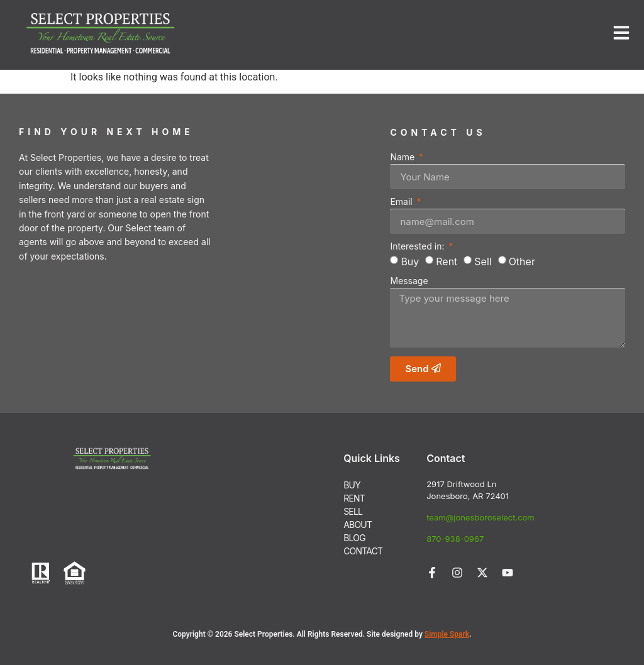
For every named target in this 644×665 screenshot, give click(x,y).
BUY (352, 485)
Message (409, 281)
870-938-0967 (455, 539)
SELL (353, 511)
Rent (447, 261)
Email (402, 202)
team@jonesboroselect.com (480, 517)
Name (403, 157)
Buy (410, 261)
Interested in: (418, 247)
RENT (354, 498)
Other (522, 261)
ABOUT (358, 525)
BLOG (354, 538)
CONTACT (363, 551)
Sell (483, 261)
